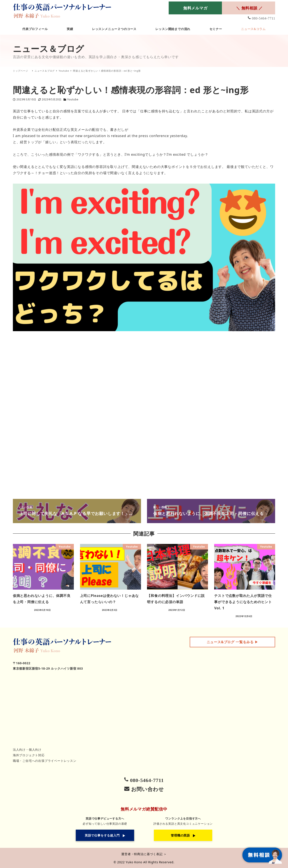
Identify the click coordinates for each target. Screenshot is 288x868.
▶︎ (233, 642)
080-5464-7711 (264, 18)
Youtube (73, 99)
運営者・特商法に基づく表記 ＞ (144, 854)
